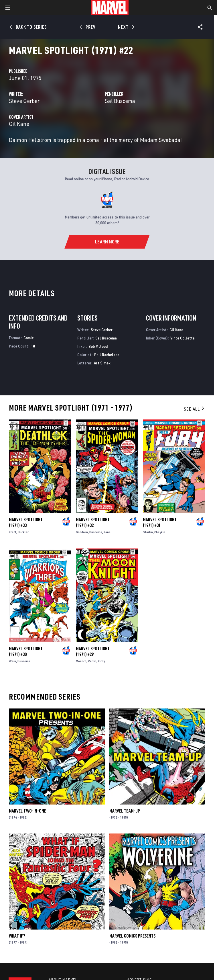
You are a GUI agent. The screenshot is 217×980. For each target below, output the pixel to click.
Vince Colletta (183, 338)
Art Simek (102, 363)
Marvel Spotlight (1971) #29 (93, 651)
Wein (12, 661)
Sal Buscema (120, 101)
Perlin (92, 661)
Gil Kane (19, 124)
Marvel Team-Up (125, 811)
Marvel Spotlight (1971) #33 (26, 522)
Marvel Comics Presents (132, 936)
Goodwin (82, 532)
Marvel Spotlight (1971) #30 (26, 651)
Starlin (148, 532)
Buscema (96, 532)
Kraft (13, 532)
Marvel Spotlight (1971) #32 (93, 522)
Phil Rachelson (107, 355)
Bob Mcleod (98, 346)
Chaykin (160, 532)
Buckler (23, 532)
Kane (107, 532)
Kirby (101, 661)
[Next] (126, 27)
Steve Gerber (24, 101)
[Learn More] (107, 242)
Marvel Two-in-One (27, 811)
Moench (81, 661)
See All (194, 409)
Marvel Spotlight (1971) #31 (160, 522)
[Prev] (88, 27)
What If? (17, 936)
